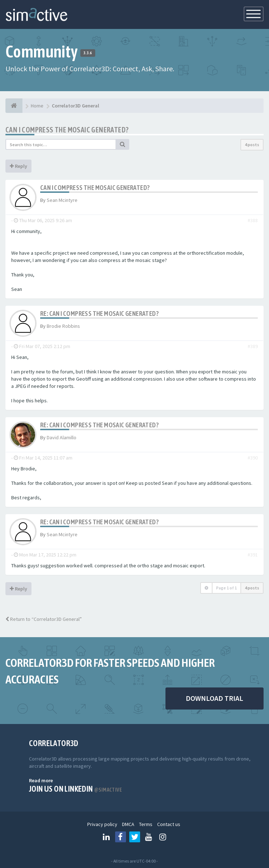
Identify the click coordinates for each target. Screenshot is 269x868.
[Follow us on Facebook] (121, 837)
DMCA (128, 824)
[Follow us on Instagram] (163, 837)
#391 (253, 555)
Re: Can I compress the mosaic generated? (99, 314)
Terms (146, 824)
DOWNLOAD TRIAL (215, 698)
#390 (253, 458)
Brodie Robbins (63, 326)
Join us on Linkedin (75, 789)
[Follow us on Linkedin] (106, 837)
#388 (253, 220)
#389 (253, 346)
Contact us (169, 824)
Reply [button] (18, 166)
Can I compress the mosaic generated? (67, 130)
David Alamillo (62, 437)
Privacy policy (102, 824)
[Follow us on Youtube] (149, 837)
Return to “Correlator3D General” (44, 619)
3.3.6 (88, 53)
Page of (226, 588)
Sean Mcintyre (62, 200)
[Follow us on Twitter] (135, 837)
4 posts (252, 145)
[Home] (14, 106)
